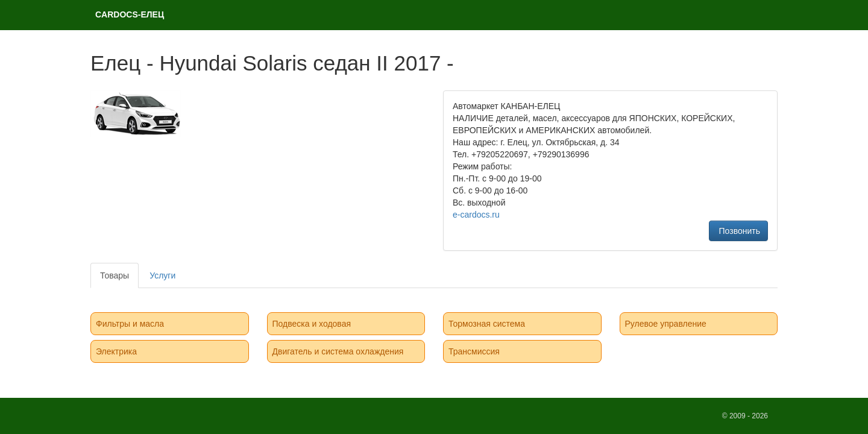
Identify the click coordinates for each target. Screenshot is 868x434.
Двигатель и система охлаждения (338, 351)
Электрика (116, 351)
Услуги (162, 275)
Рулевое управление (666, 324)
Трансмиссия (474, 351)
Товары (115, 275)
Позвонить (738, 231)
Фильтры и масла (130, 324)
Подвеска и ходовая (312, 324)
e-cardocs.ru (476, 215)
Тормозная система (487, 324)
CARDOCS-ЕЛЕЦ (130, 14)
